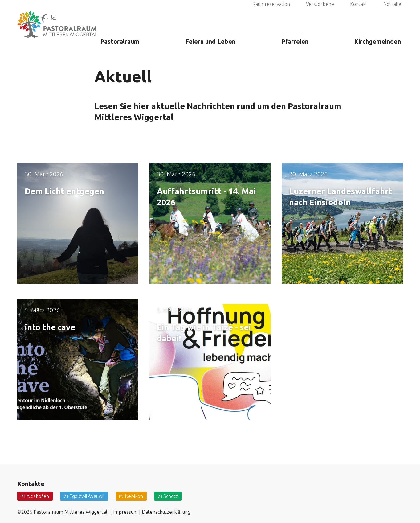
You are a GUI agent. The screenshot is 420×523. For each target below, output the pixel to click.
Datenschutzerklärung (166, 512)
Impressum (125, 512)
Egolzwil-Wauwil (87, 496)
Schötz (171, 496)
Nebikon (134, 496)
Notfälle (392, 12)
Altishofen (38, 496)
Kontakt (359, 12)
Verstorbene (320, 12)
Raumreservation (271, 12)
